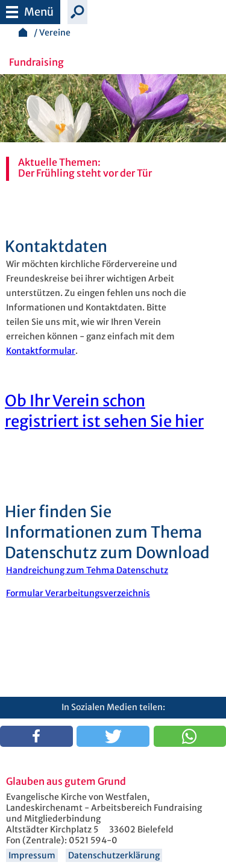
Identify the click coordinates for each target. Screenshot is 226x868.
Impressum (32, 855)
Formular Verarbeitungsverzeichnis (78, 593)
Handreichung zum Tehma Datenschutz (87, 570)
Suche (77, 12)
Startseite (23, 32)
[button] (36, 736)
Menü (30, 9)
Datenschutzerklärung (114, 855)
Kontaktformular (41, 351)
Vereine (55, 33)
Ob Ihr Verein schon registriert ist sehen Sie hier (104, 411)
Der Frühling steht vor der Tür (85, 173)
